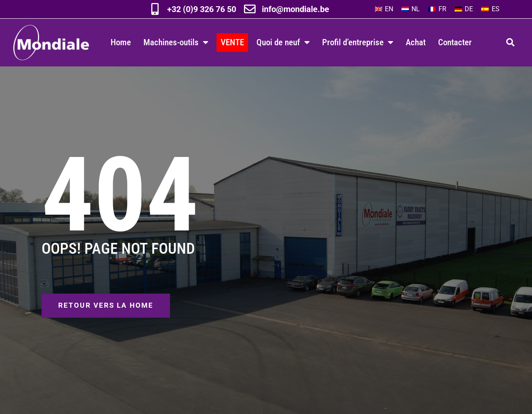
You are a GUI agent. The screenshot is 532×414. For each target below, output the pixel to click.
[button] (510, 42)
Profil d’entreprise (358, 43)
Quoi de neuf (283, 43)
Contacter (455, 42)
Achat (416, 42)
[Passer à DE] (464, 9)
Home (121, 42)
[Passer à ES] (490, 9)
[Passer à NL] (411, 9)
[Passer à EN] (384, 9)
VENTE (232, 42)
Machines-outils (176, 43)
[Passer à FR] (437, 9)
